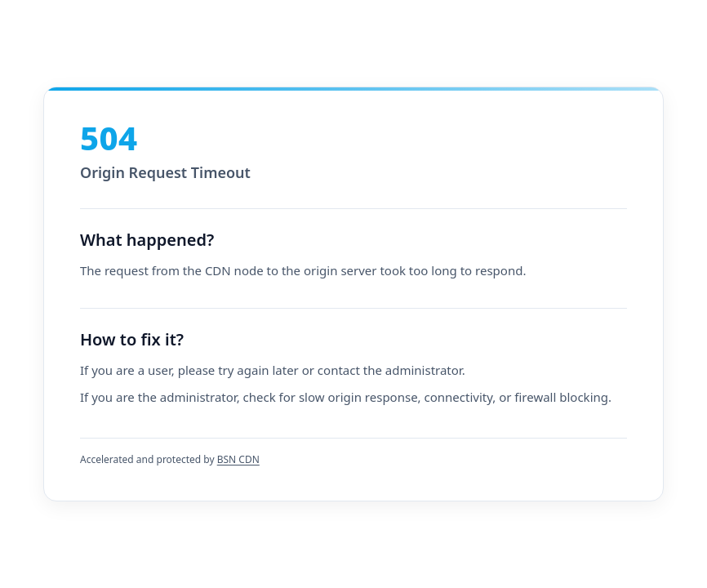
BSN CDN (238, 459)
